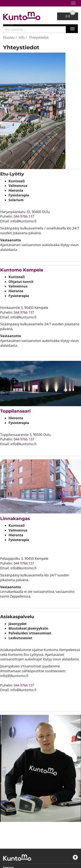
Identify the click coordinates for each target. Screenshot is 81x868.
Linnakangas (15, 518)
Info (22, 37)
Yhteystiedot (39, 37)
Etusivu (9, 37)
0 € (70, 15)
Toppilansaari (15, 411)
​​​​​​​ (22, 270)
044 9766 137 (24, 216)
